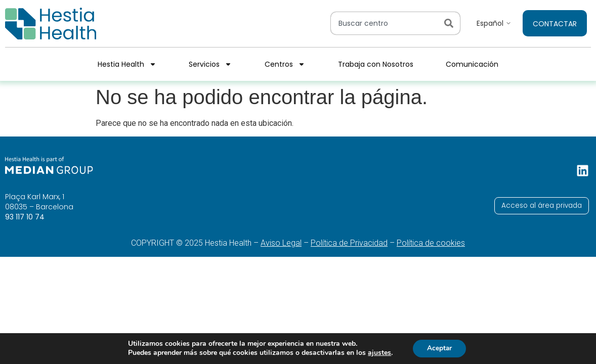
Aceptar (439, 348)
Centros (285, 64)
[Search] (451, 23)
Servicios (210, 64)
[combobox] (386, 23)
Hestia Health (127, 64)
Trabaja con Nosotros (376, 64)
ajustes (378, 353)
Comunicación (472, 64)
